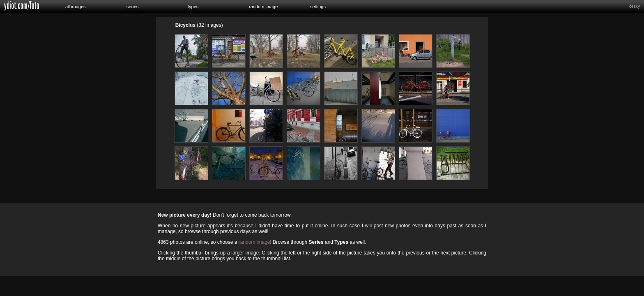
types (193, 7)
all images (76, 7)
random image (263, 7)
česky (635, 6)
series (132, 7)
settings (318, 7)
